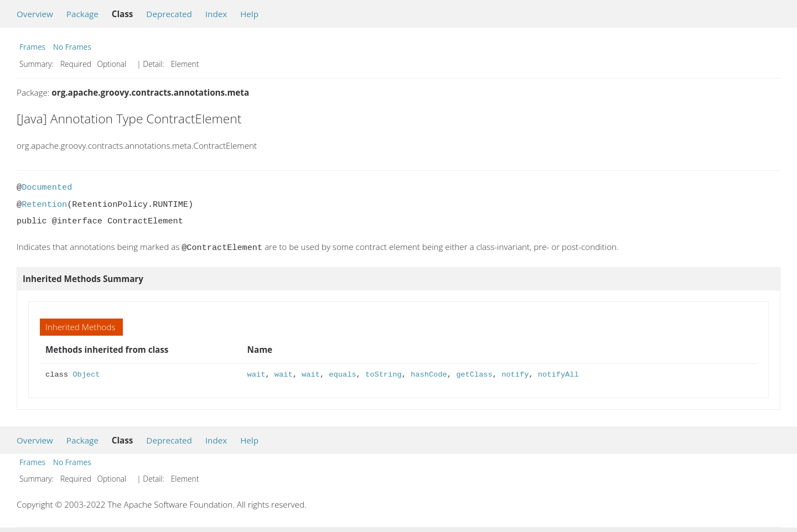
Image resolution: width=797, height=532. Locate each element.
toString (384, 374)
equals (342, 374)
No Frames (72, 47)
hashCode (429, 374)
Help (249, 14)
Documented (47, 187)
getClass (474, 374)
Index (216, 14)
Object (86, 374)
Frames (32, 47)
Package (82, 14)
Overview (35, 14)
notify (515, 374)
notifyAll (558, 374)
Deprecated (169, 14)
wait (257, 374)
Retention (44, 205)
